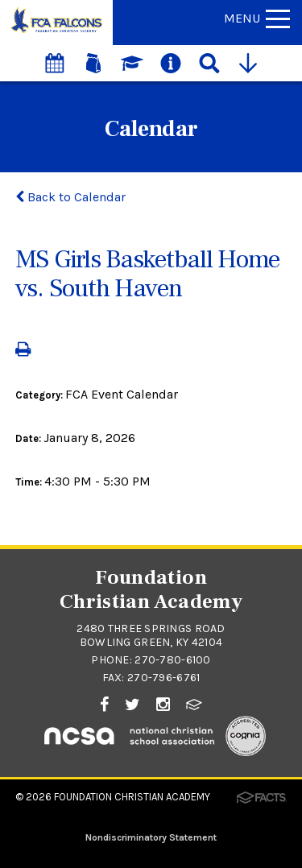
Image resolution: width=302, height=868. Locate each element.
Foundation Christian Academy (132, 797)
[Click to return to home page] (56, 32)
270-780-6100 (172, 660)
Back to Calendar (70, 197)
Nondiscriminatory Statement (151, 837)
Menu (257, 18)
